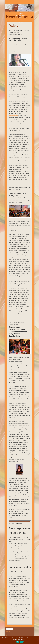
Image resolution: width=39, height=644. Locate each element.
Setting (21, 13)
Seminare (21, 20)
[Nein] (37, 640)
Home (21, 2)
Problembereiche (21, 11)
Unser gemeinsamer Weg (21, 6)
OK (18, 642)
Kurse (21, 18)
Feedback (8, 631)
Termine (21, 9)
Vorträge (21, 22)
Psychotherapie (21, 15)
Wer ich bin (21, 4)
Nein (22, 642)
